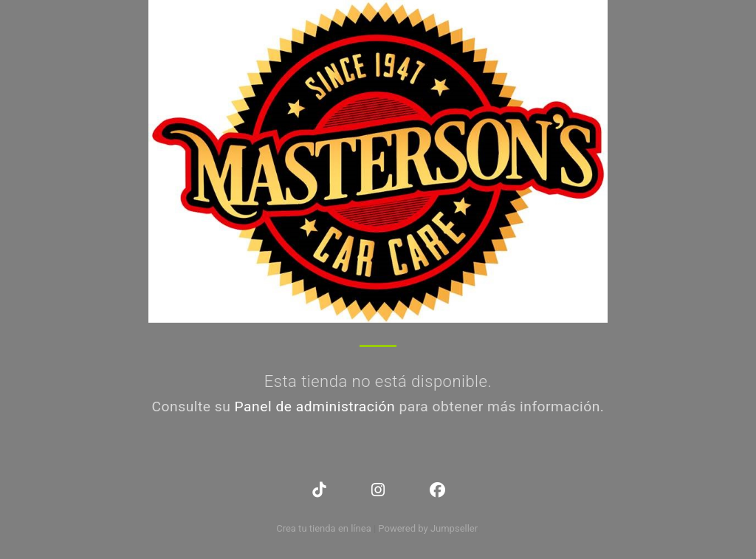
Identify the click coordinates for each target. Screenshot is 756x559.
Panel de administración (315, 407)
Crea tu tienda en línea (325, 528)
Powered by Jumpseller (427, 528)
